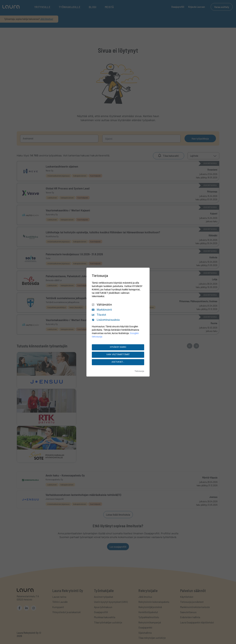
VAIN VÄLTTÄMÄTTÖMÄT (118, 355)
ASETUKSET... (118, 362)
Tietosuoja (139, 371)
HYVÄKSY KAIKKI (118, 347)
